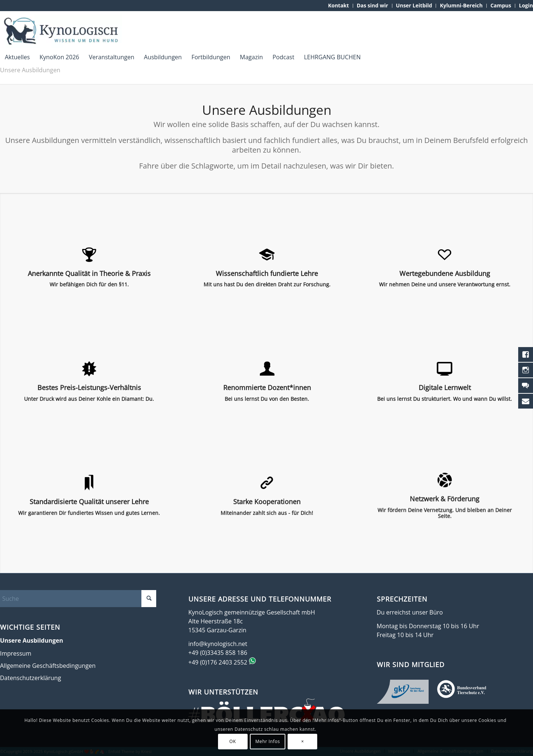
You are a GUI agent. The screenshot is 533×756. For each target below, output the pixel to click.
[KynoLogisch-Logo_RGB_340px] (61, 31)
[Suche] (78, 599)
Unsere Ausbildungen (30, 70)
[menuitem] (338, 6)
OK (233, 741)
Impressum (16, 653)
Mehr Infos (268, 741)
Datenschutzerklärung (31, 678)
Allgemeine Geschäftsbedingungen (48, 666)
